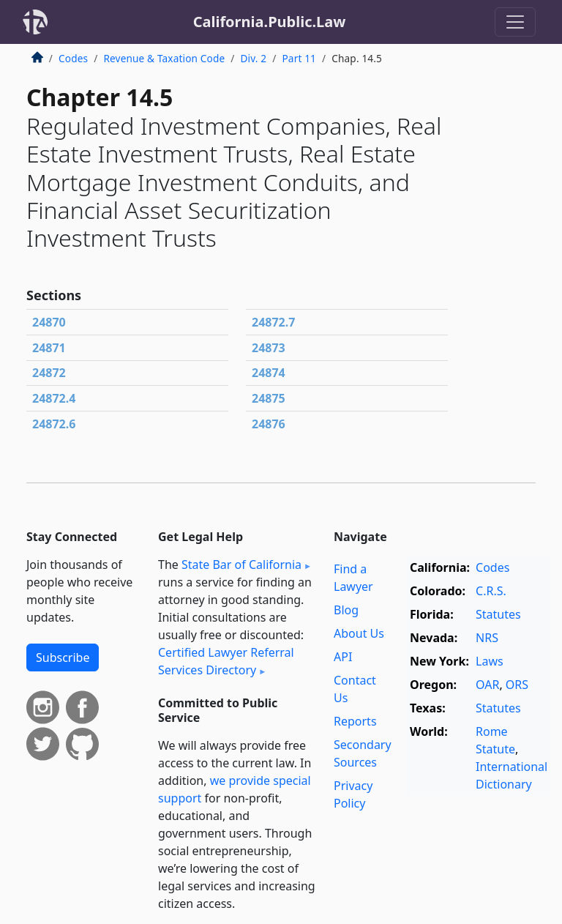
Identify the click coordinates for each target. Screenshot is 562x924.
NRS (487, 638)
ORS (517, 685)
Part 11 (299, 58)
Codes (73, 58)
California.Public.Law (270, 22)
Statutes (498, 614)
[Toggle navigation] (515, 22)
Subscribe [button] (63, 657)
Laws (490, 661)
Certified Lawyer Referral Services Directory (226, 661)
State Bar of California (241, 565)
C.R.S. (491, 591)
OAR (487, 685)
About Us (359, 633)
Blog (346, 610)
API (343, 657)
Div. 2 (254, 58)
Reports (355, 721)
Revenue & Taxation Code (164, 58)
